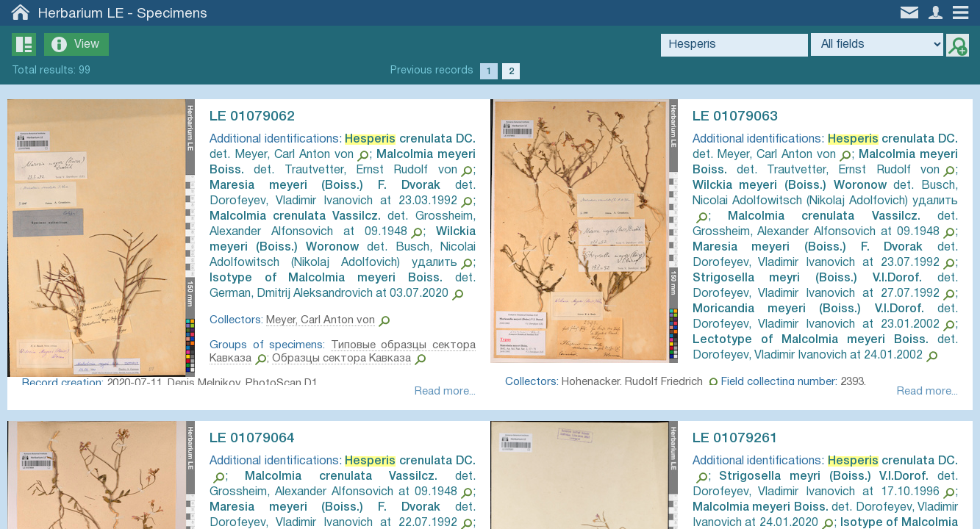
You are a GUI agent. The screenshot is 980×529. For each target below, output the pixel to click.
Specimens (172, 14)
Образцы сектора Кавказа (397, 374)
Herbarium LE (81, 14)
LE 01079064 (260, 442)
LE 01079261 (743, 442)
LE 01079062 (260, 117)
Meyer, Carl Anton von (328, 336)
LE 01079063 (743, 117)
